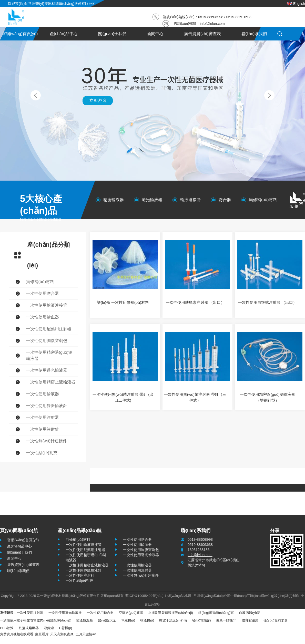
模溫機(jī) (147, 620)
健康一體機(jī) (226, 620)
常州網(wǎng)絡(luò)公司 (212, 596)
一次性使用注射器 (30, 613)
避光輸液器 (152, 200)
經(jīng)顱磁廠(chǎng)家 (216, 613)
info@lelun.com (212, 24)
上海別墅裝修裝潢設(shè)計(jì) (171, 613)
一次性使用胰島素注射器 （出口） (195, 302)
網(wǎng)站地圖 (179, 596)
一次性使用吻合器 (100, 613)
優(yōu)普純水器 (276, 620)
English (296, 4)
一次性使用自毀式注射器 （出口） (267, 302)
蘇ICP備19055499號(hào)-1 (146, 596)
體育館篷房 (250, 620)
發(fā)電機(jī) (201, 620)
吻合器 (225, 200)
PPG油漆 (7, 628)
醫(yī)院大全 (107, 620)
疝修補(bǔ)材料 (263, 200)
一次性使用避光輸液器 (65, 613)
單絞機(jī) (128, 620)
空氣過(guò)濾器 (131, 613)
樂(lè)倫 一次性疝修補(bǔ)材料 (123, 302)
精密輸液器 (114, 200)
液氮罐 (49, 628)
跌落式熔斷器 (29, 628)
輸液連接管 (190, 200)
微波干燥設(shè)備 (173, 620)
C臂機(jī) (65, 628)
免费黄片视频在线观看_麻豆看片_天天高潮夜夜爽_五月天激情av (48, 634)
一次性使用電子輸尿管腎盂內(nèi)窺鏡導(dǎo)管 (35, 620)
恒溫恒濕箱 (84, 620)
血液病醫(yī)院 (250, 613)
